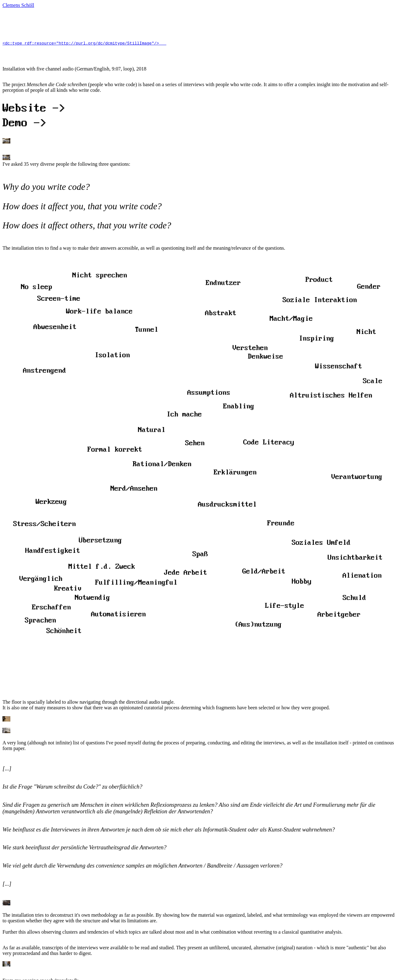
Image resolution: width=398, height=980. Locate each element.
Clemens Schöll (18, 5)
